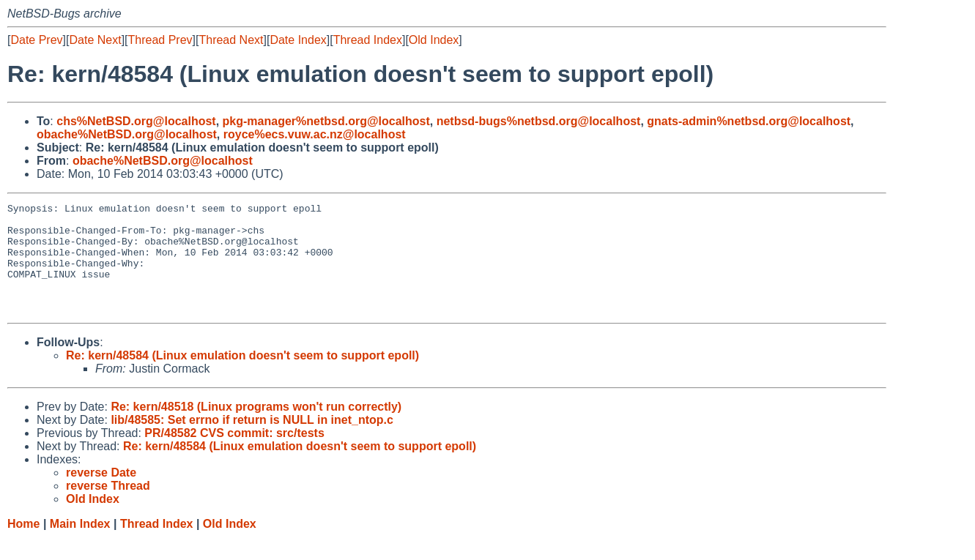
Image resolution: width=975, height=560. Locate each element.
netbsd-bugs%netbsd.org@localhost (539, 121)
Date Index (298, 40)
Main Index (80, 546)
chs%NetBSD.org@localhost (136, 121)
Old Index (434, 40)
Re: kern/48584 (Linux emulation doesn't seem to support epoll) (242, 377)
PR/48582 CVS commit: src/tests (234, 455)
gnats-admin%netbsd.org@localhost (749, 121)
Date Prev (36, 40)
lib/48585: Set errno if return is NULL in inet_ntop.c (252, 442)
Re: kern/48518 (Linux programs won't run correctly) (256, 429)
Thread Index (368, 40)
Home (23, 546)
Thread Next (231, 40)
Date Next (95, 40)
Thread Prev (160, 40)
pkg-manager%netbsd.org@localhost (326, 121)
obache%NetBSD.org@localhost (127, 134)
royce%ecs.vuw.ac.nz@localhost (315, 134)
